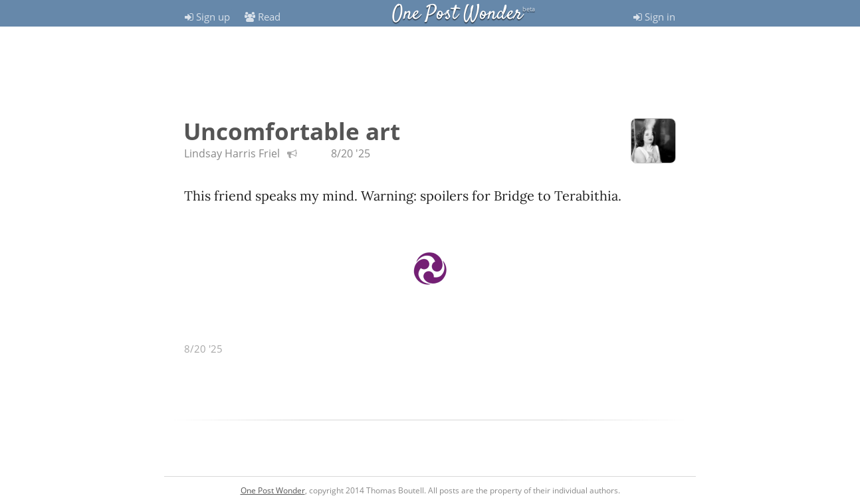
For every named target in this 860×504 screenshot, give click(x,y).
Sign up (207, 17)
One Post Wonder (457, 14)
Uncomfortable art (292, 131)
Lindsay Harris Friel (233, 153)
